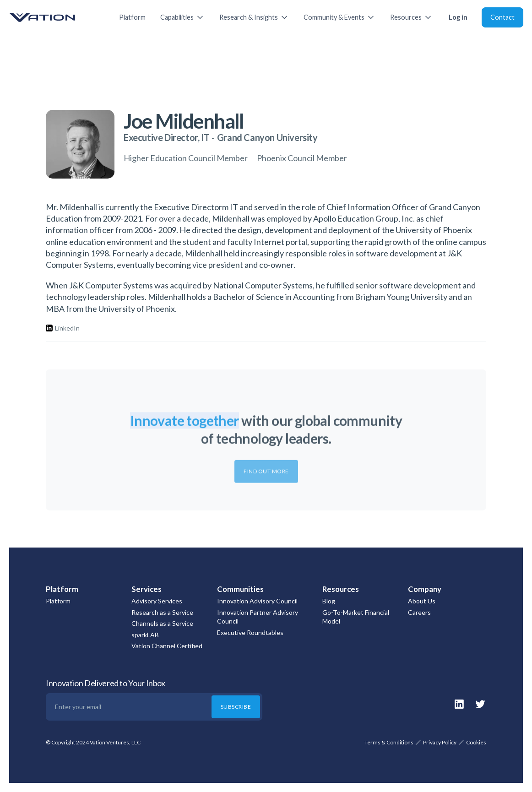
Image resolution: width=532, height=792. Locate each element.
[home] (55, 17)
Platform (132, 17)
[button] (182, 17)
